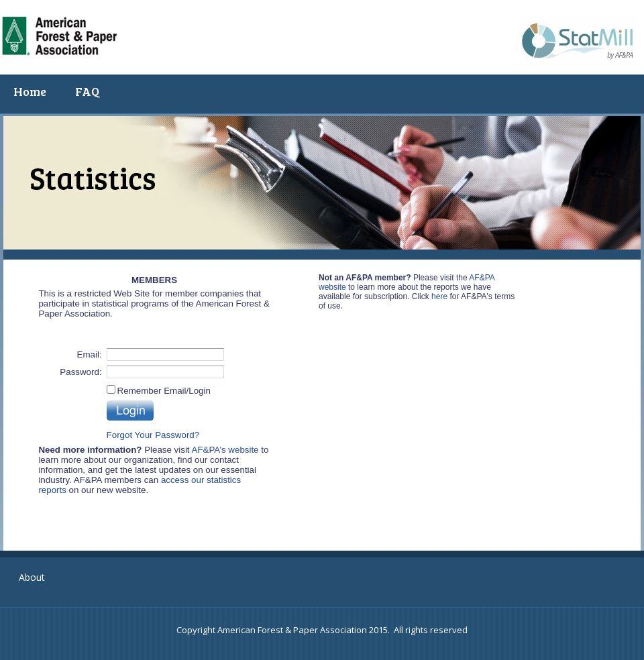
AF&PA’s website (225, 450)
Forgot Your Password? (153, 435)
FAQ (87, 91)
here (439, 296)
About (32, 577)
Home (30, 91)
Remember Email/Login (164, 391)
